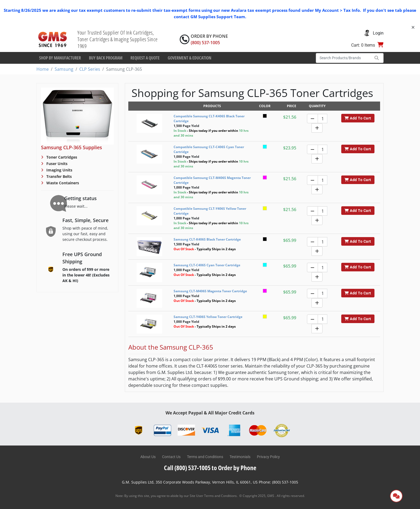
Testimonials (240, 457)
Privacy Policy (268, 457)
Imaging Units (59, 170)
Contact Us (171, 457)
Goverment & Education (190, 58)
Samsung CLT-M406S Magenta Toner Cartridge (210, 291)
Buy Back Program (106, 58)
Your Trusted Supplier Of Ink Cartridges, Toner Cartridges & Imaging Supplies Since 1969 (118, 39)
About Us (148, 457)
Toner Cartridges (61, 157)
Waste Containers (62, 183)
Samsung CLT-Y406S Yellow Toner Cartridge (208, 317)
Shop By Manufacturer (60, 58)
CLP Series (90, 69)
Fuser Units (56, 164)
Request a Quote (145, 58)
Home (43, 69)
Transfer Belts (59, 176)
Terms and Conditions (205, 457)
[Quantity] (322, 119)
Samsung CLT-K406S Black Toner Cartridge (207, 239)
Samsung (64, 69)
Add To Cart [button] (358, 118)
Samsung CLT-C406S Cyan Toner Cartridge (207, 265)
